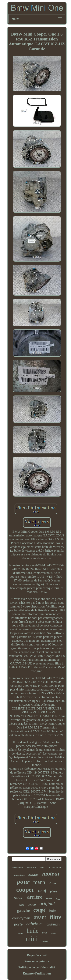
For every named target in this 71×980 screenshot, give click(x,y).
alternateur (18, 868)
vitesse (45, 941)
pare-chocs (19, 875)
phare (54, 891)
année (54, 933)
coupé (40, 910)
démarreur (55, 867)
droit (21, 905)
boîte (53, 911)
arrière (35, 897)
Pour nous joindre (37, 961)
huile (33, 931)
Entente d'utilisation (37, 973)
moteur (51, 873)
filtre (56, 917)
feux (58, 899)
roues (49, 898)
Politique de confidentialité (37, 967)
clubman (53, 924)
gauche (23, 910)
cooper (25, 890)
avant (40, 917)
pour (23, 882)
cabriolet (35, 924)
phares (20, 933)
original (47, 904)
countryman (21, 918)
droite (53, 883)
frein (42, 868)
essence (32, 867)
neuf (42, 891)
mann (39, 882)
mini (32, 939)
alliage (33, 875)
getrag (32, 904)
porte (18, 924)
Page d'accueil (37, 955)
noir (19, 898)
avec (45, 933)
